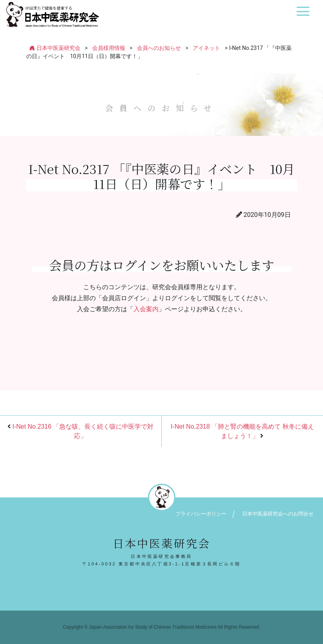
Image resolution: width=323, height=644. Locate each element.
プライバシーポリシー (201, 514)
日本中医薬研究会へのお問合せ (278, 514)
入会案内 (146, 309)
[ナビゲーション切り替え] (303, 14)
